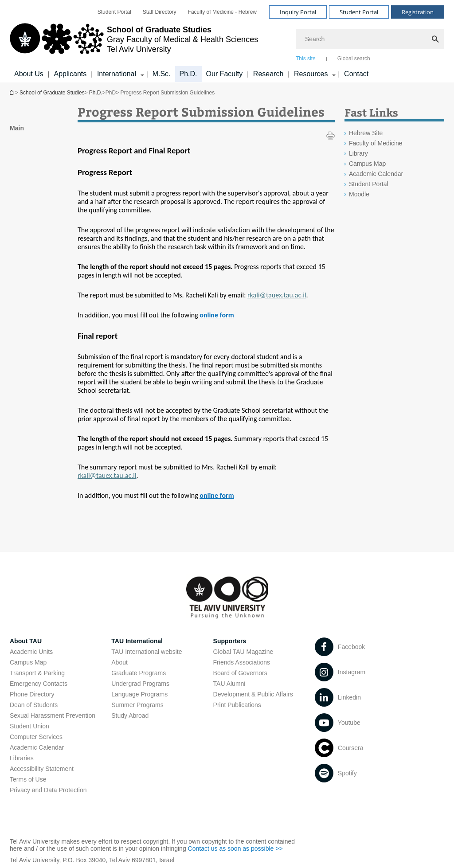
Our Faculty (225, 74)
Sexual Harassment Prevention (53, 716)
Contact (356, 74)
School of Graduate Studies (12, 92)
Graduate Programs (139, 673)
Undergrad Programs (140, 684)
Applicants (70, 74)
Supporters (230, 641)
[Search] (370, 39)
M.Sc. (162, 74)
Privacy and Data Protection (48, 790)
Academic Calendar (37, 747)
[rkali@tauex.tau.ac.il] (277, 295)
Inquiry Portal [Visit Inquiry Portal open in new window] (298, 12)
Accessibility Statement (42, 769)
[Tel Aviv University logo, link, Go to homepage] (134, 42)
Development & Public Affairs (253, 694)
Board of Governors (240, 673)
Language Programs (139, 694)
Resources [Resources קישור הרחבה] (311, 74)
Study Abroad (130, 716)
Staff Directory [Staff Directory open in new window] (160, 12)
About (119, 662)
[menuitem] (114, 12)
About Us (29, 74)
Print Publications (237, 705)
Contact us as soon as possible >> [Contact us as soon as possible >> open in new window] (235, 848)
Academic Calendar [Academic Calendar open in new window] (376, 174)
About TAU (26, 641)
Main (17, 128)
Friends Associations (242, 662)
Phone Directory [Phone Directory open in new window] (32, 694)
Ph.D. (188, 74)
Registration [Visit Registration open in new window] (418, 12)
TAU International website (147, 652)
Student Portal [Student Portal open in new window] (114, 12)
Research (268, 74)
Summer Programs (137, 705)
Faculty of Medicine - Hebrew (222, 12)
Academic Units (31, 652)
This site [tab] (306, 59)
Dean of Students (34, 705)
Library (358, 153)
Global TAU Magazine (243, 652)
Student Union (29, 726)
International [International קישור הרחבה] (117, 74)
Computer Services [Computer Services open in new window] (36, 737)
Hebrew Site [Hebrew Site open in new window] (366, 133)
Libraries (22, 758)
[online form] (217, 315)
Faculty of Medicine (376, 143)
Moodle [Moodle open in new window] (359, 194)
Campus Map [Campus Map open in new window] (367, 164)
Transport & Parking (37, 673)
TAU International (137, 641)
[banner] (227, 41)
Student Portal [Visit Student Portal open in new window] (359, 12)
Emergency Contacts (39, 684)
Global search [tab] (354, 59)
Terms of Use (28, 779)
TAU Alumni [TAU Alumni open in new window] (229, 684)
